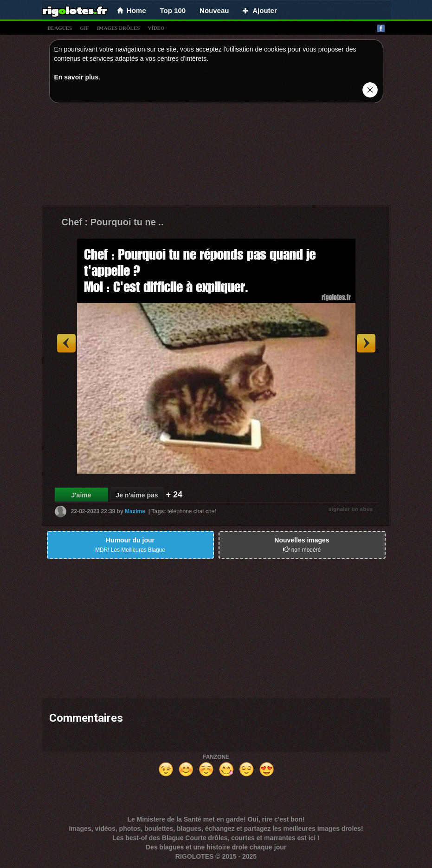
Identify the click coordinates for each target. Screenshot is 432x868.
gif (84, 28)
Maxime (135, 511)
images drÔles (119, 28)
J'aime (81, 495)
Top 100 (173, 10)
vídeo (156, 28)
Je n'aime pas (137, 495)
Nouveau (214, 10)
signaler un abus (351, 509)
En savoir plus (77, 77)
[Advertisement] (216, 157)
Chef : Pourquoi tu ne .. (113, 222)
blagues (60, 28)
